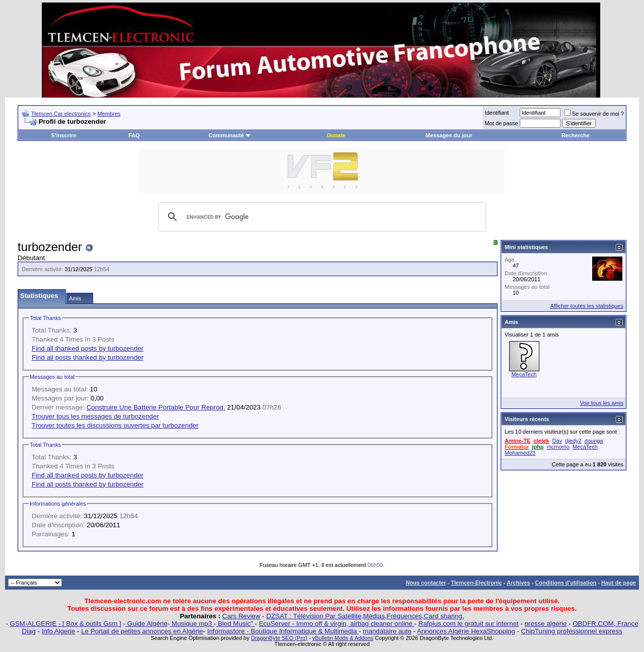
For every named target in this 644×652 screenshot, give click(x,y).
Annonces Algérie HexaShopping (466, 631)
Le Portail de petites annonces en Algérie (142, 631)
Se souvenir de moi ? (594, 114)
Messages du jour (449, 135)
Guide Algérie (146, 624)
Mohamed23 (520, 453)
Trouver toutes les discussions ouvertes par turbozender (115, 425)
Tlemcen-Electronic (476, 583)
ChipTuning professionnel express (572, 631)
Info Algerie (59, 631)
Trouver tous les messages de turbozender (95, 416)
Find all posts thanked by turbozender (88, 357)
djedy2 (573, 441)
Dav (557, 441)
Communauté (230, 135)
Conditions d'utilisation (566, 583)
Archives (518, 583)
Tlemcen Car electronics (61, 114)
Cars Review (242, 616)
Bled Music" (235, 624)
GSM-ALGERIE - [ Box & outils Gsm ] (66, 624)
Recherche (576, 135)
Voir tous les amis (602, 403)
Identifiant (497, 113)
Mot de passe (502, 123)
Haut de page (619, 583)
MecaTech (524, 374)
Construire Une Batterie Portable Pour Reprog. (156, 407)
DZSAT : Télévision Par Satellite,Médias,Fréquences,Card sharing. (365, 616)
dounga (594, 441)
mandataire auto (387, 631)
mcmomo (558, 447)
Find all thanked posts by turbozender (88, 348)
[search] (320, 217)
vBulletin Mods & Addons (343, 638)
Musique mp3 (191, 624)
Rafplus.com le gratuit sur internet (469, 624)
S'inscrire (64, 135)
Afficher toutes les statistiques (587, 306)
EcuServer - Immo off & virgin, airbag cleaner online (337, 624)
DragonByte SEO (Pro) (279, 638)
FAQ (134, 135)
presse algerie (546, 624)
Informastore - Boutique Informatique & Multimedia (283, 631)
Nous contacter (426, 583)
